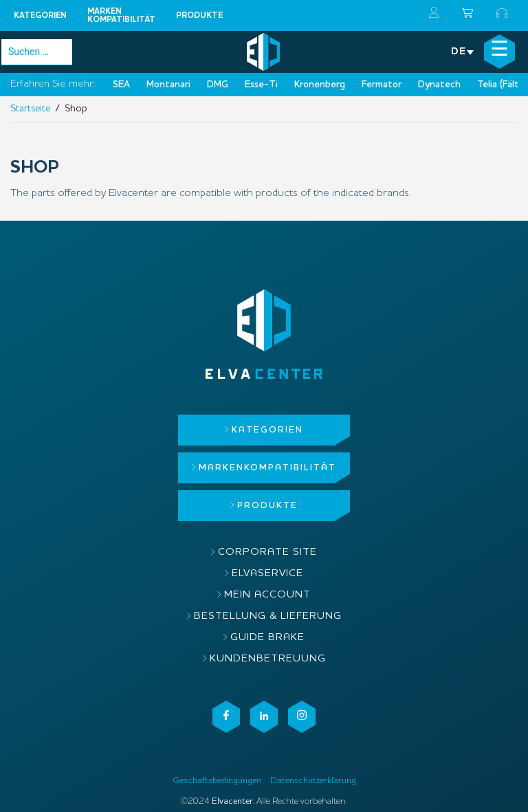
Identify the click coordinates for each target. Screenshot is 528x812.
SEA (121, 85)
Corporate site (267, 552)
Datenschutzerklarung (313, 781)
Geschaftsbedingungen (217, 781)
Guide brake (267, 638)
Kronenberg (320, 85)
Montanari (168, 85)
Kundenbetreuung (268, 659)
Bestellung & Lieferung (268, 616)
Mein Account (267, 595)
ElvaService (267, 574)
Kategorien (40, 16)
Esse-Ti (261, 85)
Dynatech (439, 85)
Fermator (382, 85)
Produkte (199, 16)
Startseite (30, 109)
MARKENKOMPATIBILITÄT (121, 16)
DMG (218, 85)
